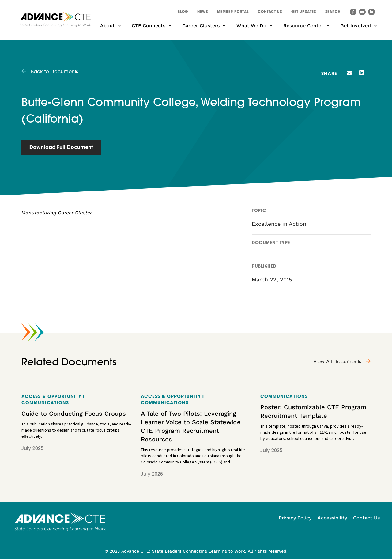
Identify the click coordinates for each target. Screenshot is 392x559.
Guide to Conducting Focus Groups (74, 414)
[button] (333, 13)
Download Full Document (61, 148)
